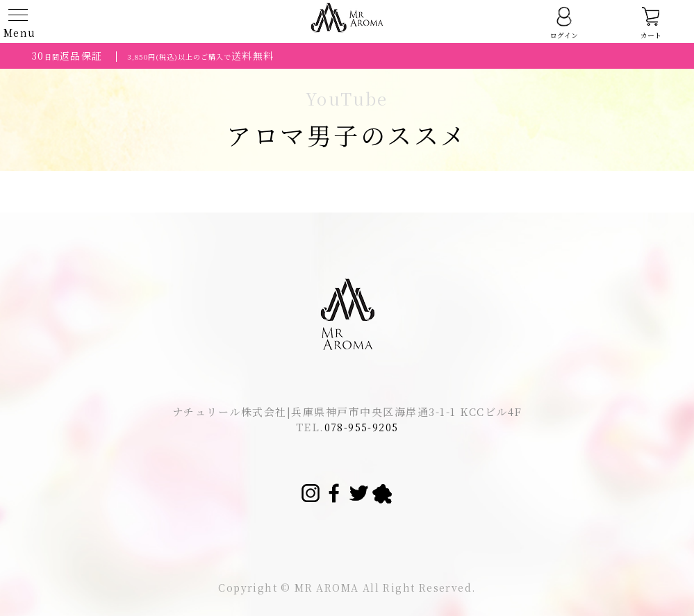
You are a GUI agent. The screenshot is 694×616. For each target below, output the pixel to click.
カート (651, 23)
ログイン (564, 23)
